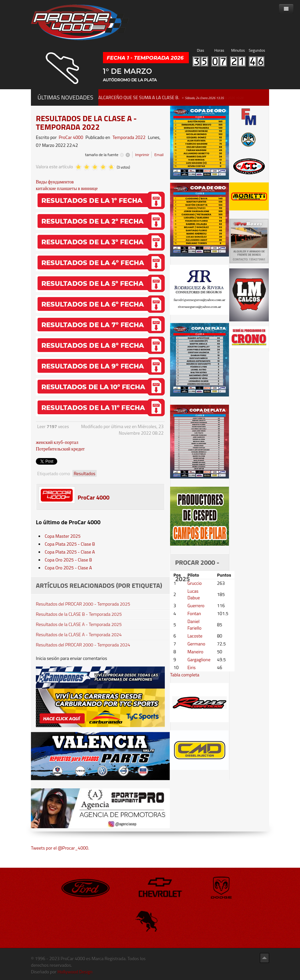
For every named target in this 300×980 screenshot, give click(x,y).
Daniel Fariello (195, 625)
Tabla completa (185, 675)
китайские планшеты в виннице (67, 188)
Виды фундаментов (55, 182)
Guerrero (196, 605)
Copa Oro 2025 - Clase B (68, 560)
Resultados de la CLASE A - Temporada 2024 (79, 635)
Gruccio (195, 583)
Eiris (192, 667)
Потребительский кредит (60, 449)
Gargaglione (199, 659)
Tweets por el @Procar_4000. (60, 848)
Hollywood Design (75, 972)
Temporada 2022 (129, 137)
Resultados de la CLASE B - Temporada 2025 (79, 614)
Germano (196, 644)
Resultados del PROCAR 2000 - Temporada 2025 (83, 604)
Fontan (194, 613)
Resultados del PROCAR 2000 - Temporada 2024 (83, 645)
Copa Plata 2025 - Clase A (70, 552)
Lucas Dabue (194, 594)
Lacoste (195, 636)
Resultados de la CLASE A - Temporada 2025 (79, 624)
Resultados (85, 473)
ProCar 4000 (71, 137)
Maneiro (196, 652)
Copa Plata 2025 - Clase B (70, 544)
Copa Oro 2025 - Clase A (68, 568)
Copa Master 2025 (63, 536)
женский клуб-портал (57, 442)
